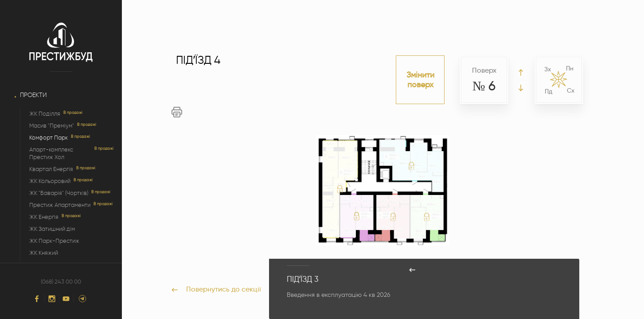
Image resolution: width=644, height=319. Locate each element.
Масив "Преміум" (52, 126)
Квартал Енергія (51, 169)
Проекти (33, 95)
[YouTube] (66, 299)
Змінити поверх (420, 80)
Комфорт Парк (49, 138)
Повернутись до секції (216, 289)
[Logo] (61, 43)
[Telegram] (82, 299)
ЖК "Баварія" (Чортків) (59, 193)
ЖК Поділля (45, 114)
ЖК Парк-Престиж (54, 241)
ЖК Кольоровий (50, 181)
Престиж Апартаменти (60, 205)
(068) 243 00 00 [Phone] (61, 282)
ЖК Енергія (44, 217)
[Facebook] (37, 299)
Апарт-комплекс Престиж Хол (51, 153)
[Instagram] (52, 299)
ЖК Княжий (44, 253)
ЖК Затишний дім (52, 229)
